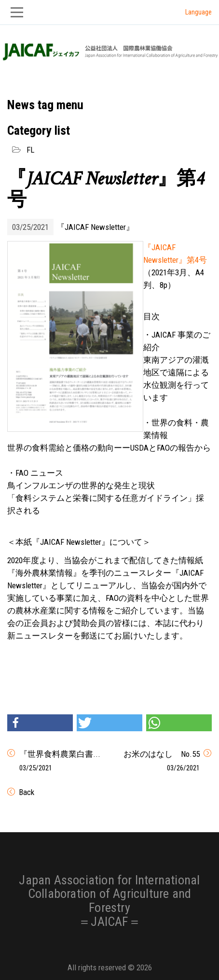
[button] (40, 723)
